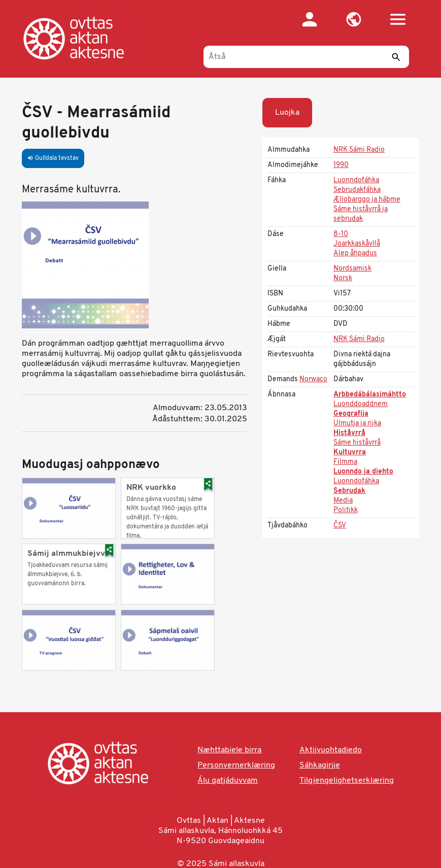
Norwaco (313, 379)
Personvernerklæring (236, 765)
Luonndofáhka (356, 180)
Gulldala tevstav (53, 158)
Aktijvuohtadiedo (331, 750)
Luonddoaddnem (361, 404)
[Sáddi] (396, 57)
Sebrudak (349, 491)
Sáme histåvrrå (357, 443)
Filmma (345, 462)
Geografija (351, 414)
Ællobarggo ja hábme (367, 200)
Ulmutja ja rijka (357, 424)
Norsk (343, 278)
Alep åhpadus (355, 254)
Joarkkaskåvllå (357, 244)
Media (343, 501)
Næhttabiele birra (229, 750)
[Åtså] (306, 57)
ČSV (340, 526)
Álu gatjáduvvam (228, 781)
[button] (354, 19)
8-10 (341, 234)
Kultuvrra (350, 453)
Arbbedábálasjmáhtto (370, 395)
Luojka (287, 113)
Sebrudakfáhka (357, 190)
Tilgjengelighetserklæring (347, 781)
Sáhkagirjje (320, 765)
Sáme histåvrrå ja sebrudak (361, 214)
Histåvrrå (349, 433)
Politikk (346, 510)
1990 (341, 165)
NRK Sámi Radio (359, 150)
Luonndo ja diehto (363, 472)
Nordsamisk (352, 269)
